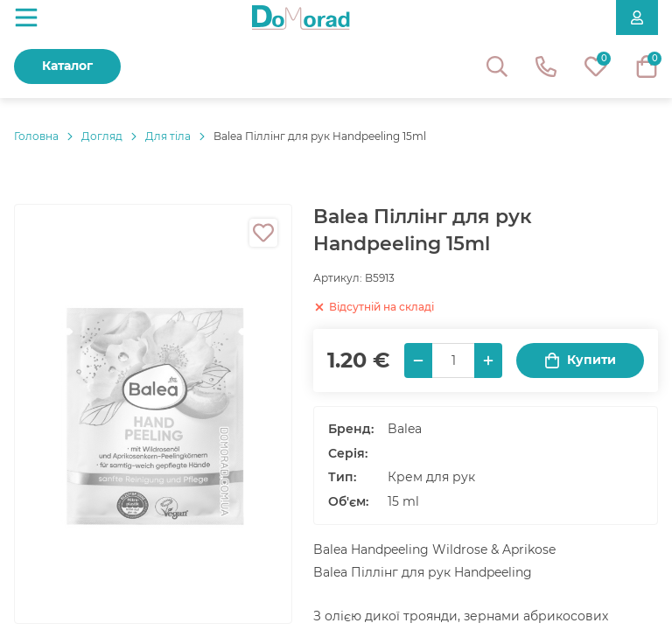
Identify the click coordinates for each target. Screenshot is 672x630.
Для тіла (168, 136)
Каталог (67, 66)
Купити (580, 360)
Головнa (36, 136)
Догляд (102, 136)
